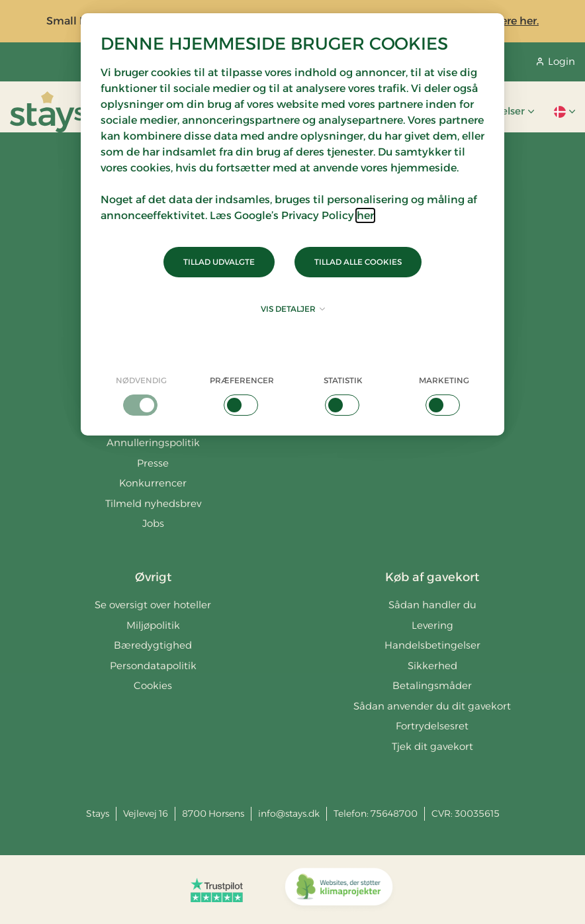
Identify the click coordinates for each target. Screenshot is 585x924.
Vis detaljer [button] (293, 309)
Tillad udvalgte (219, 262)
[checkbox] (141, 395)
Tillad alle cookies (358, 262)
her (365, 215)
